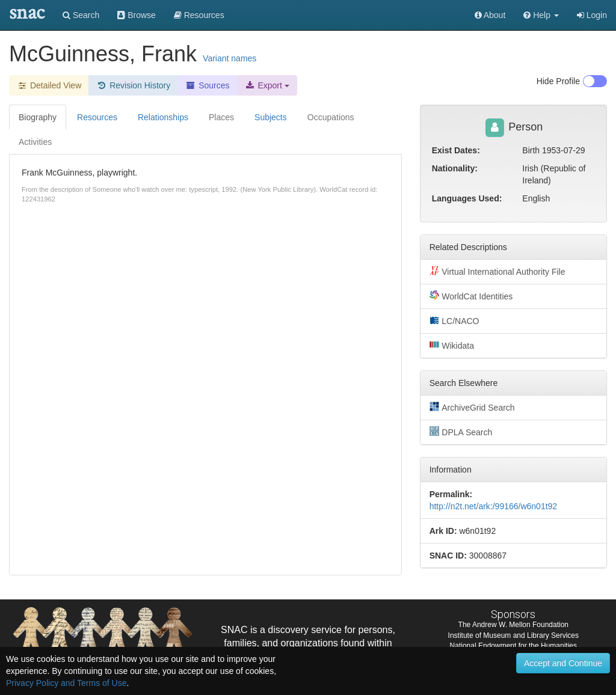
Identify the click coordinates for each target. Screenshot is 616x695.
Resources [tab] (97, 117)
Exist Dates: (456, 150)
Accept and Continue (563, 663)
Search (81, 15)
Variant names (229, 58)
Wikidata (452, 345)
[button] (541, 15)
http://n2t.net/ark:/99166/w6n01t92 (494, 506)
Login (592, 15)
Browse (137, 15)
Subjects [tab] (271, 117)
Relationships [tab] (163, 117)
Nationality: (455, 168)
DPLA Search (461, 432)
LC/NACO (454, 320)
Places (221, 117)
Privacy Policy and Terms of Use (66, 683)
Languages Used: (467, 198)
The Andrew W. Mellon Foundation (513, 625)
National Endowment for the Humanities (513, 646)
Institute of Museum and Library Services (513, 635)
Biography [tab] (38, 117)
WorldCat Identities (471, 296)
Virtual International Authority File (497, 271)
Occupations (331, 117)
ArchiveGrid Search (472, 407)
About (490, 15)
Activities (35, 142)
